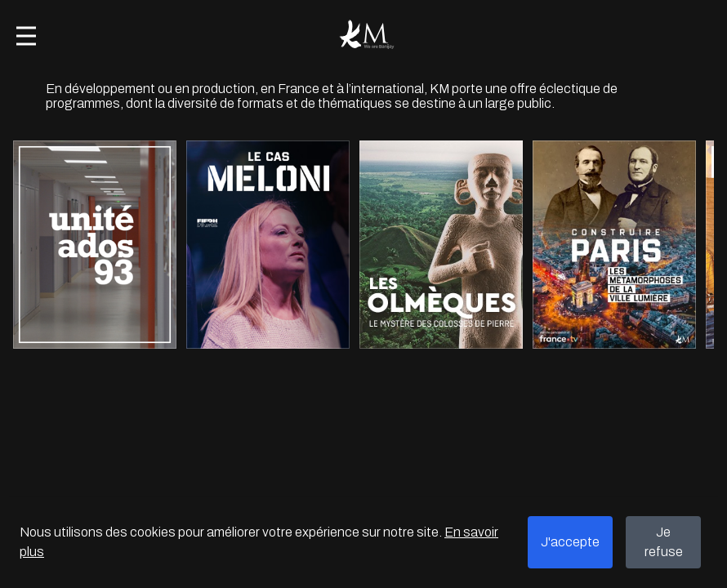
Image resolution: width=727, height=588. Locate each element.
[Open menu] (26, 36)
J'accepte (570, 542)
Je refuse (664, 542)
